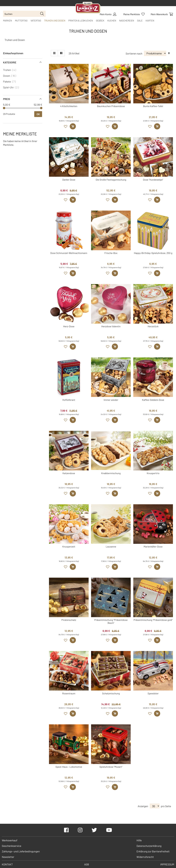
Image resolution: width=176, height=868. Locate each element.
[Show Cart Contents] (162, 14)
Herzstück (153, 326)
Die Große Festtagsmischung (111, 180)
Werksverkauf (10, 840)
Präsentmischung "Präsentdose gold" (153, 620)
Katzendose (69, 473)
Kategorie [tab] (10, 62)
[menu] (88, 21)
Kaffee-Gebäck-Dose (153, 400)
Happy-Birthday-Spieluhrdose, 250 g (153, 253)
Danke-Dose (69, 180)
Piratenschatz (69, 620)
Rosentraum (69, 693)
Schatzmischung (111, 693)
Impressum (167, 864)
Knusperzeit (69, 546)
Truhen (10, 70)
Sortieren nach (134, 53)
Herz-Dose (69, 326)
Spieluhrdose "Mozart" (111, 767)
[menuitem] (7, 21)
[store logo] (88, 8)
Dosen (10, 76)
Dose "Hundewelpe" (153, 180)
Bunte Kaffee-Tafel (153, 106)
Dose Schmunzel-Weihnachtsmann (69, 253)
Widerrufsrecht (145, 857)
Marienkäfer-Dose (153, 546)
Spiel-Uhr (11, 87)
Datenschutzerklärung (149, 846)
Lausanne (111, 546)
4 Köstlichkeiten (69, 106)
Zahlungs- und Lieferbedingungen (21, 851)
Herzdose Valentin (111, 326)
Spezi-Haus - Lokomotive (69, 767)
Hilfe (139, 840)
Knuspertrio (153, 473)
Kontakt (7, 864)
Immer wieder (111, 400)
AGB (87, 864)
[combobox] (24, 14)
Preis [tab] (7, 99)
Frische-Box (111, 253)
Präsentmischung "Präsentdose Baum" (111, 621)
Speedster (153, 693)
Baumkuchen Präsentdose (111, 106)
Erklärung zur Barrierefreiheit (153, 851)
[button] (66, 126)
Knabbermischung (111, 473)
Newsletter (8, 857)
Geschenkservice (12, 846)
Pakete (10, 81)
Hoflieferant (69, 400)
